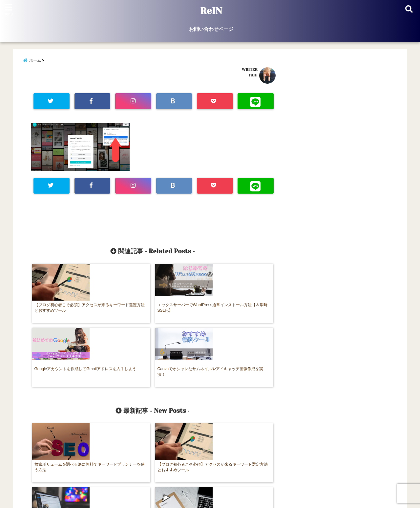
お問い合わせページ (211, 29)
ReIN (211, 11)
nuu (253, 77)
